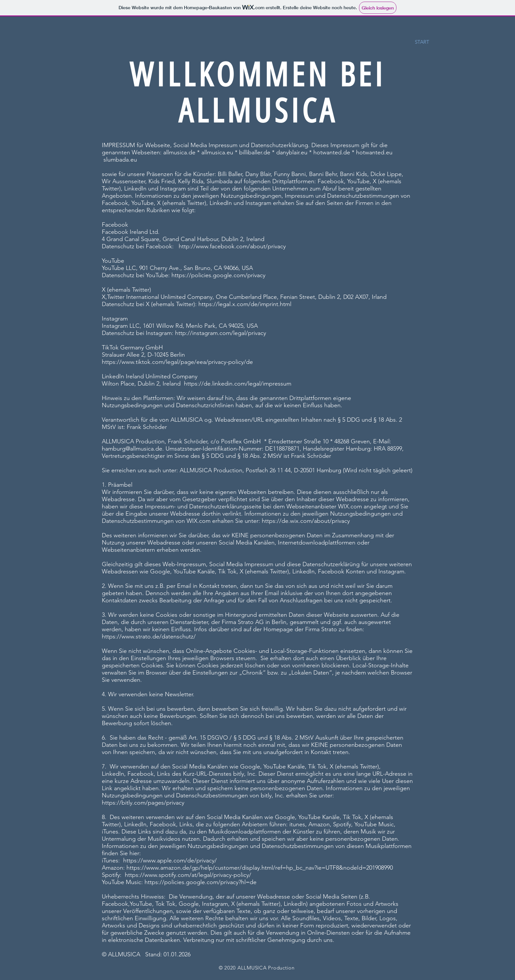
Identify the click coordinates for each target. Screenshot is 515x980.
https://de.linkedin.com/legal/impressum (238, 384)
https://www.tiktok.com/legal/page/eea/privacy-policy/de (177, 362)
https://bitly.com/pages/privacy (143, 803)
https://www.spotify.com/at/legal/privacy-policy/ (188, 875)
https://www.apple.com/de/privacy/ (170, 860)
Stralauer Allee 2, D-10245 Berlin (143, 355)
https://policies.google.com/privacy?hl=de (201, 882)
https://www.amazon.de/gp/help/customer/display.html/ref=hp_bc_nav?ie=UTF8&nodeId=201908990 (260, 868)
